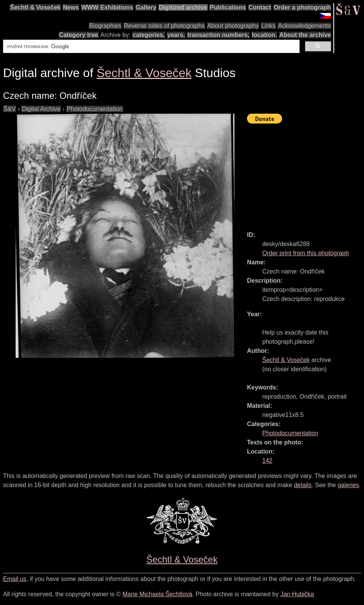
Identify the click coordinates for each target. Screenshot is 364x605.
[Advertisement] (305, 174)
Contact (260, 7)
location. (265, 35)
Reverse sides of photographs (164, 26)
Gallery (146, 7)
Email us (15, 579)
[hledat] (151, 47)
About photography (233, 26)
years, (176, 35)
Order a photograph (302, 7)
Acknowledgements (304, 26)
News (71, 7)
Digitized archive (183, 7)
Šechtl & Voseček (35, 7)
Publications (228, 7)
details (303, 485)
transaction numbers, (218, 35)
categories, (149, 35)
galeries (348, 485)
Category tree (79, 35)
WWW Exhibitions (107, 7)
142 (267, 461)
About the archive (305, 35)
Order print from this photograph (306, 253)
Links (268, 26)
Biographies (105, 26)
